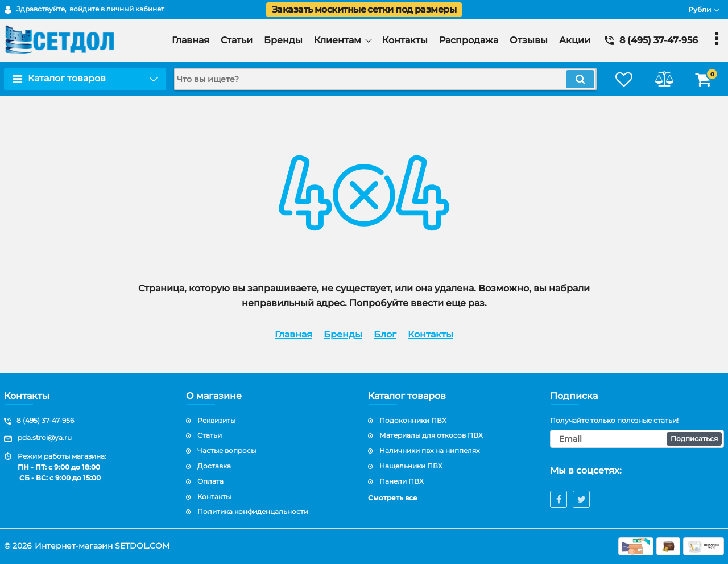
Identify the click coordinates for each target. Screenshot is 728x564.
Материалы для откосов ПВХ (431, 435)
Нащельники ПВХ (411, 466)
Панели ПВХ (402, 481)
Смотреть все (393, 498)
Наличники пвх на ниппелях (429, 450)
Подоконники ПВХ (413, 420)
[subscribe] (637, 439)
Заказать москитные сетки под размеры (364, 9)
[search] (385, 79)
